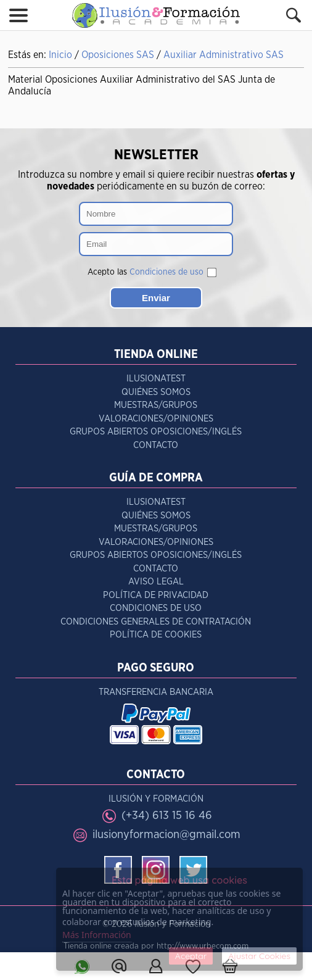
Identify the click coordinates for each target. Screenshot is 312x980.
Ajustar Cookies (259, 956)
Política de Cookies (156, 635)
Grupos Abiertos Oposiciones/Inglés (156, 432)
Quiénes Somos (156, 392)
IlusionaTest (156, 379)
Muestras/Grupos (156, 405)
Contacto (156, 445)
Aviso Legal (156, 582)
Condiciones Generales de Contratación (156, 622)
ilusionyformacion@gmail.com (166, 835)
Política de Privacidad (156, 595)
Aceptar (191, 956)
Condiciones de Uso (156, 608)
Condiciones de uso (166, 272)
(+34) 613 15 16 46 (167, 816)
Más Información (97, 935)
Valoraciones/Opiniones (156, 419)
